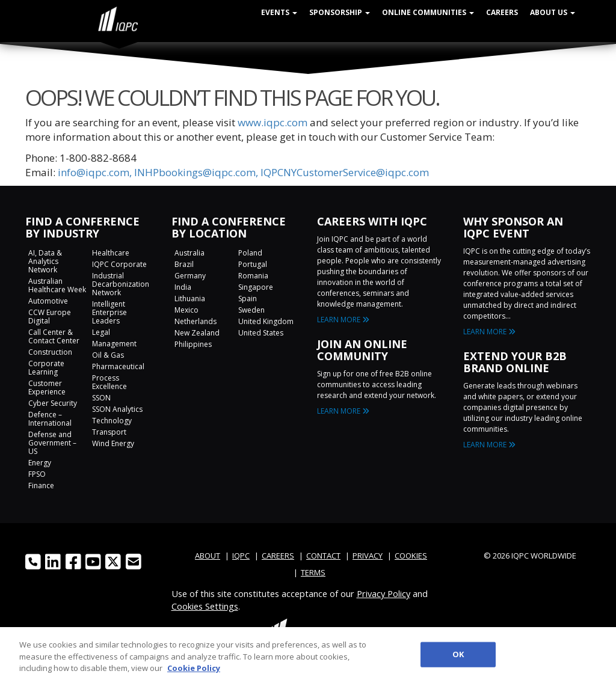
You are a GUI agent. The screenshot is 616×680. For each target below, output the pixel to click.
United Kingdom (266, 321)
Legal (101, 332)
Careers (502, 12)
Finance (41, 485)
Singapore (256, 287)
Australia (189, 253)
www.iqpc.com (273, 122)
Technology (112, 421)
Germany (190, 276)
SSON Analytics (117, 409)
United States (261, 333)
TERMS (313, 572)
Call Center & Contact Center (54, 336)
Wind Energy (113, 443)
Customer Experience (47, 387)
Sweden (251, 310)
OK (458, 658)
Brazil (184, 264)
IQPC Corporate (119, 264)
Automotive (48, 301)
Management (114, 344)
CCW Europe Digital (50, 317)
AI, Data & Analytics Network (45, 261)
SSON (101, 398)
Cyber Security (53, 403)
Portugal (253, 264)
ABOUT (208, 556)
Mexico (186, 310)
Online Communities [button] (428, 12)
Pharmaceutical (118, 366)
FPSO (37, 474)
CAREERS (278, 556)
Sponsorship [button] (340, 12)
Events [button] (279, 12)
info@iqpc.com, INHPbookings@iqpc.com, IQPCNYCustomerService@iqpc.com (243, 172)
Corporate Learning (46, 368)
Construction (50, 352)
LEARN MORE (343, 320)
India (183, 287)
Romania (253, 276)
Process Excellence (109, 382)
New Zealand (197, 333)
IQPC (241, 556)
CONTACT (323, 556)
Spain (248, 299)
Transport (109, 432)
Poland (250, 253)
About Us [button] (553, 12)
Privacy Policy (383, 593)
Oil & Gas (108, 355)
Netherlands (196, 321)
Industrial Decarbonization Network (121, 284)
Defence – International (50, 419)
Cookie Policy (194, 672)
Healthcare (111, 253)
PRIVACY (368, 556)
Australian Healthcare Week (57, 285)
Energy (40, 463)
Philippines (193, 344)
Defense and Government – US (52, 443)
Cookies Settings (205, 606)
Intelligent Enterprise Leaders (109, 312)
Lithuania (190, 299)
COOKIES (411, 556)
